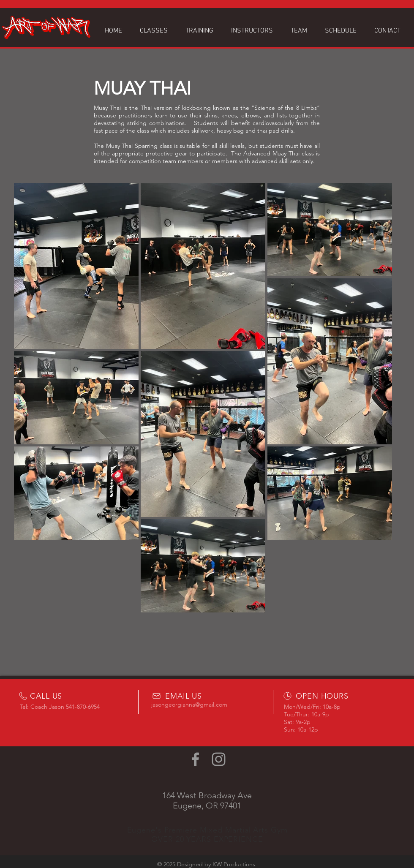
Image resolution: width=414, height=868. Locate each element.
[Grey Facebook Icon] (195, 759)
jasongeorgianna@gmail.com (189, 705)
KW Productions (235, 864)
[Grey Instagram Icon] (219, 759)
